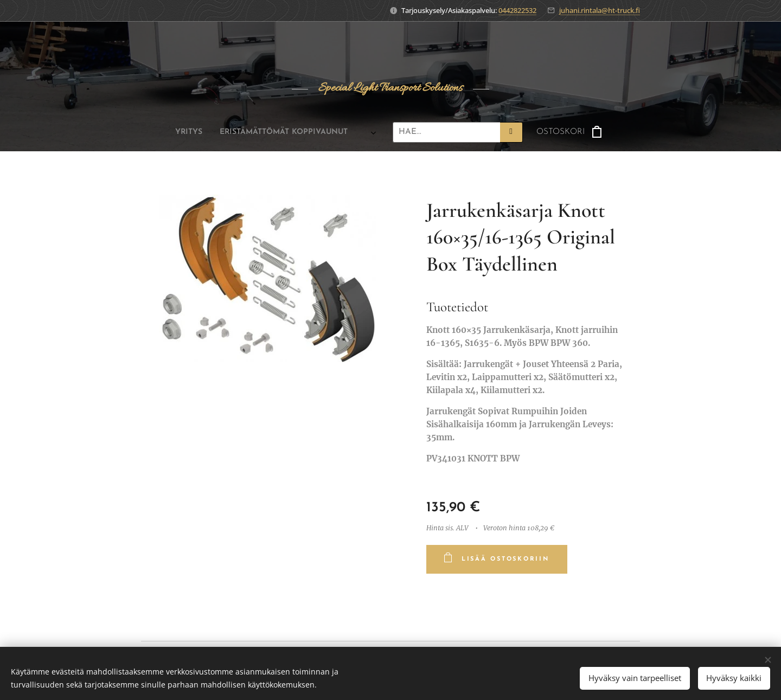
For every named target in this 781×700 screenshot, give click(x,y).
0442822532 (517, 10)
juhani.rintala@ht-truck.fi (600, 10)
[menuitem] (180, 132)
